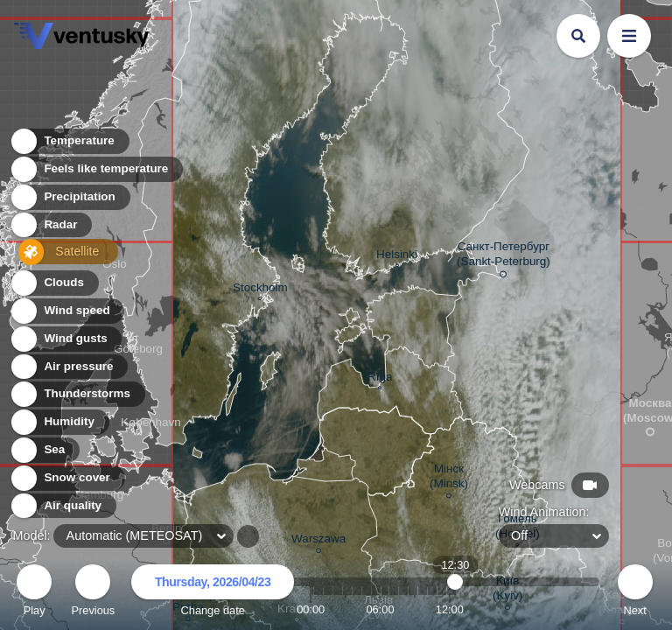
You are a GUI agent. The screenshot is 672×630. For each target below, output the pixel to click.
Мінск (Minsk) (449, 479)
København (151, 424)
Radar (51, 228)
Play (34, 593)
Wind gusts (66, 339)
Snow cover (67, 478)
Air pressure (69, 367)
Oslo (115, 266)
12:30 (455, 609)
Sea (44, 450)
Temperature (69, 144)
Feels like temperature (96, 172)
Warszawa (318, 541)
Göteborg (138, 351)
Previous (93, 593)
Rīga (380, 379)
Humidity (59, 422)
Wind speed (67, 311)
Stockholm (260, 290)
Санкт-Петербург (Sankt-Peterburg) (504, 257)
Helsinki (397, 256)
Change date (213, 593)
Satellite (56, 256)
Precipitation (70, 200)
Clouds (54, 283)
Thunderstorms (77, 394)
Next (635, 593)
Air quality (63, 506)
